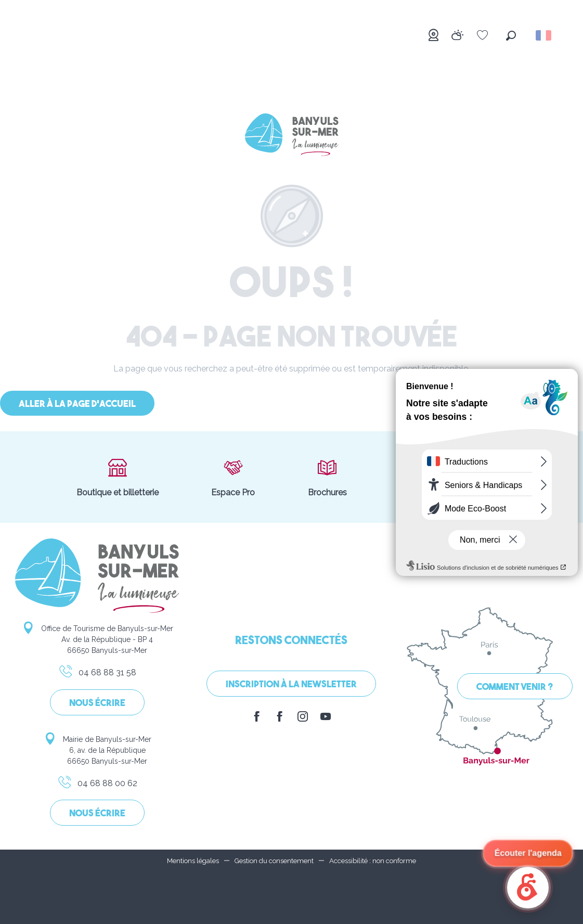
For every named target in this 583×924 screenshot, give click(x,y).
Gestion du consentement (274, 861)
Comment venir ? (515, 688)
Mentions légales (193, 861)
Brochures (327, 477)
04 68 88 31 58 (97, 674)
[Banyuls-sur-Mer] (292, 137)
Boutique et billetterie (118, 477)
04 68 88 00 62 (97, 785)
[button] (511, 36)
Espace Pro (233, 477)
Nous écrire (97, 704)
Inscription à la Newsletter (291, 685)
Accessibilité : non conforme (373, 861)
